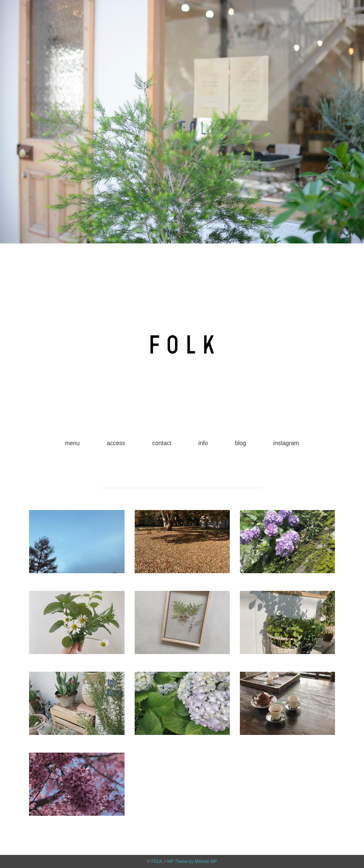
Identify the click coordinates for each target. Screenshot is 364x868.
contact (162, 443)
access (116, 443)
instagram (286, 443)
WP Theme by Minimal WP (192, 861)
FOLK (157, 861)
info (203, 443)
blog (240, 443)
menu (72, 443)
